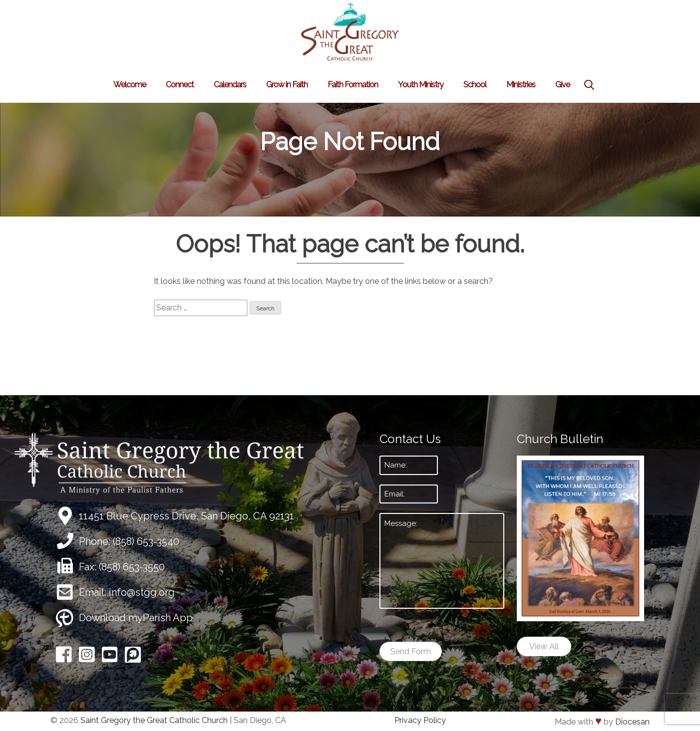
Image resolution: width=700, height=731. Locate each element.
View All (544, 646)
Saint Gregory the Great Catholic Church (154, 720)
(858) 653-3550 (132, 567)
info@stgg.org (142, 592)
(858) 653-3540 (146, 541)
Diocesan (632, 722)
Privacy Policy (420, 720)
